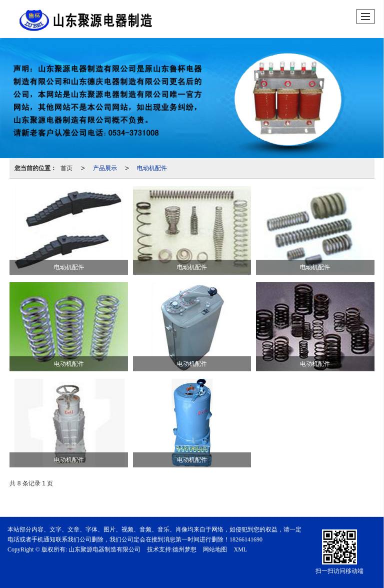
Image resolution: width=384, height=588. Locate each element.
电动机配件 (152, 168)
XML (240, 549)
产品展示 (105, 168)
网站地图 (215, 549)
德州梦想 (184, 549)
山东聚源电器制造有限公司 (104, 549)
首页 (66, 168)
